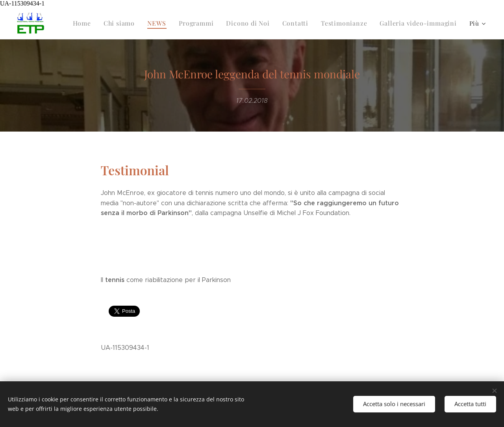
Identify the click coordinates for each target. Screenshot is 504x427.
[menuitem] (96, 23)
